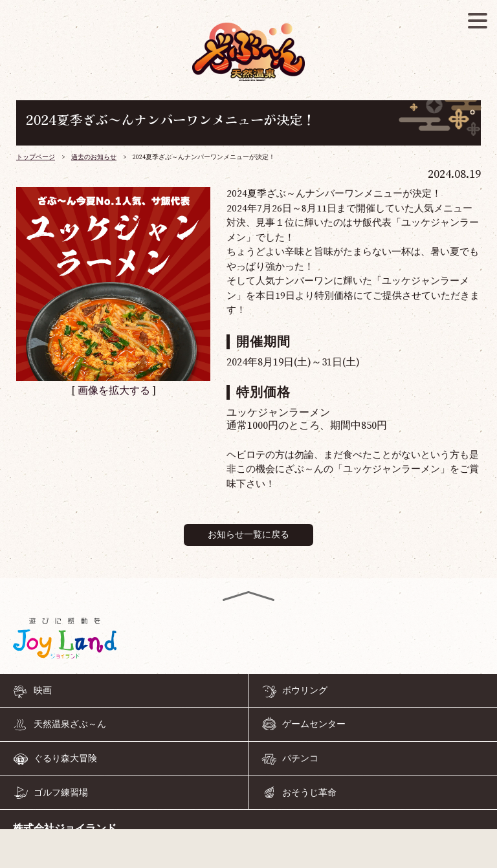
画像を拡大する (114, 391)
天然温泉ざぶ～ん (70, 724)
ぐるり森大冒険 (65, 759)
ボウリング (305, 691)
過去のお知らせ (94, 157)
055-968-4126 (248, 851)
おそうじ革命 (309, 793)
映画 (43, 691)
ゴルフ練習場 (61, 793)
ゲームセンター (314, 724)
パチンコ (300, 759)
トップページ (36, 157)
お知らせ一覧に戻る (248, 535)
